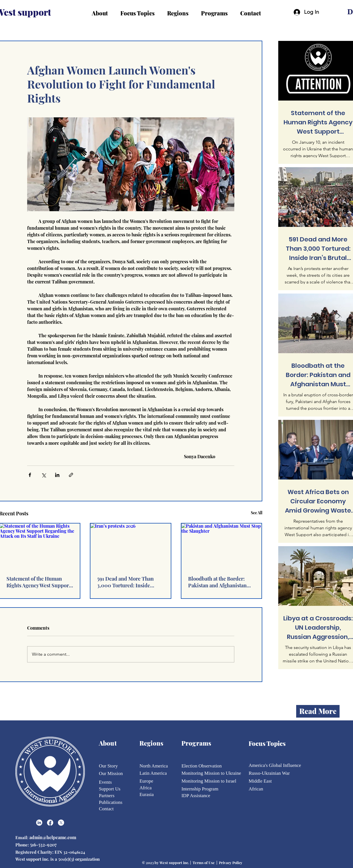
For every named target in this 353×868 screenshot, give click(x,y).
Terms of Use (204, 863)
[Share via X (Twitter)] (44, 475)
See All (257, 513)
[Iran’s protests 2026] (131, 546)
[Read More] (318, 711)
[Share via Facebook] (30, 475)
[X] (61, 823)
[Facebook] (50, 823)
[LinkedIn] (39, 823)
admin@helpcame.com (53, 837)
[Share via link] (71, 475)
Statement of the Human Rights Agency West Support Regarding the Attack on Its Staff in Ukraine (38, 582)
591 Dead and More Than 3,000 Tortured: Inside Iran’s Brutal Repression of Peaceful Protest (128, 582)
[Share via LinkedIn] (57, 475)
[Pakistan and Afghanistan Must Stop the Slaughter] (222, 546)
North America (154, 766)
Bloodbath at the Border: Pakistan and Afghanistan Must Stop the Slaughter (217, 582)
